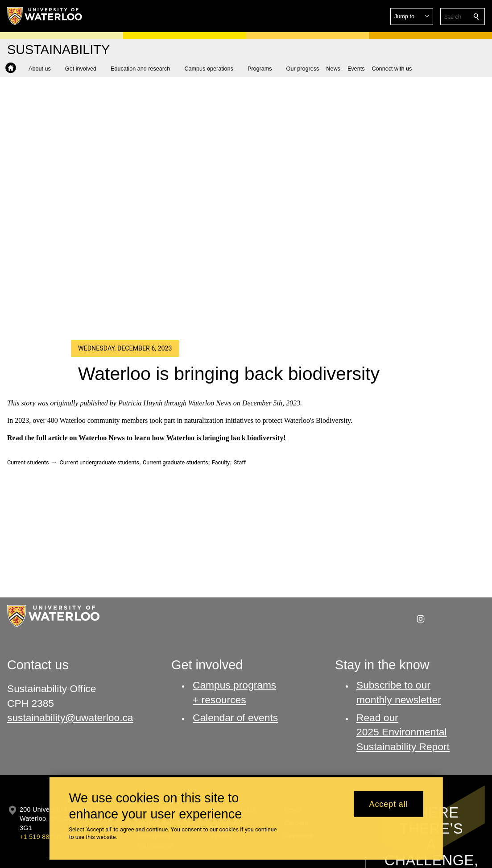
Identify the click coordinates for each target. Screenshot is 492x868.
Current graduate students (175, 462)
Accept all (389, 804)
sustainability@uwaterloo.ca (70, 718)
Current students (28, 462)
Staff (240, 462)
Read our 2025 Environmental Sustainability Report (403, 732)
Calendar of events (235, 718)
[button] (412, 17)
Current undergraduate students (99, 462)
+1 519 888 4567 (45, 837)
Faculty (221, 462)
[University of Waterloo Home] (45, 16)
